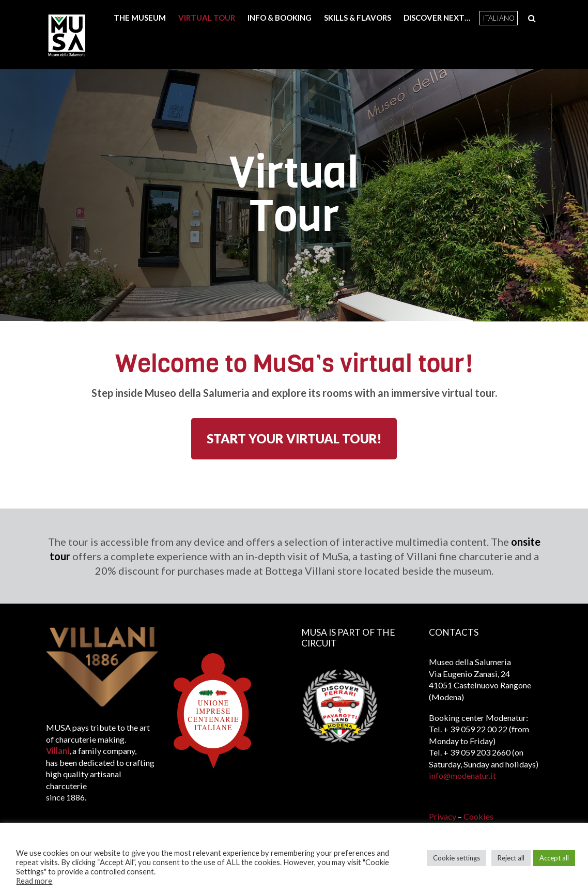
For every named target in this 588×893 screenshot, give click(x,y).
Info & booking (280, 18)
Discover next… (437, 18)
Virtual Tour (207, 18)
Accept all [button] (554, 858)
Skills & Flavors (358, 18)
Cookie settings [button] (457, 858)
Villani (58, 751)
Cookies (478, 816)
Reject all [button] (511, 858)
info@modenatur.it (462, 775)
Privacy (443, 816)
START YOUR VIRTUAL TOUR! (294, 438)
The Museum (140, 18)
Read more (34, 881)
